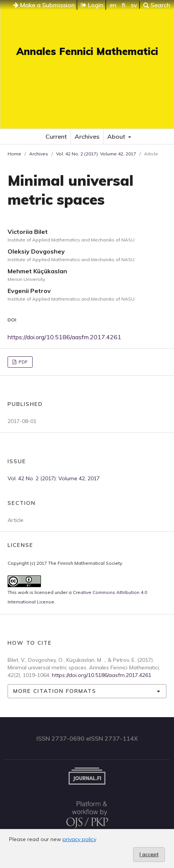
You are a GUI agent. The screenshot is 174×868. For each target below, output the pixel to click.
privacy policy (79, 839)
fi (124, 5)
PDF (23, 362)
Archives (87, 136)
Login (92, 5)
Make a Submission (44, 5)
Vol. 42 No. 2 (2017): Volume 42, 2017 (96, 154)
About (117, 136)
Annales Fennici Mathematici (87, 51)
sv (134, 5)
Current (56, 136)
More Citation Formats (55, 691)
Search (157, 5)
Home (14, 154)
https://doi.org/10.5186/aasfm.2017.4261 (64, 337)
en (113, 5)
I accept (149, 854)
